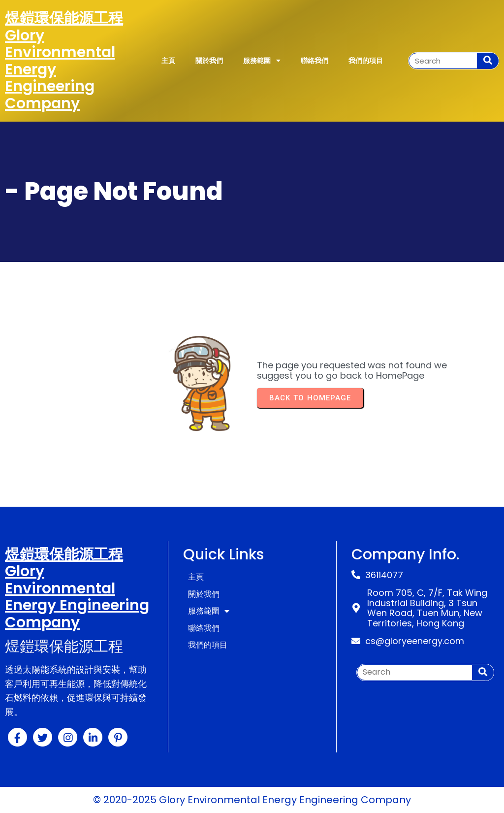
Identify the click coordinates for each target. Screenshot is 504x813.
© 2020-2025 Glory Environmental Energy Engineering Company (252, 800)
